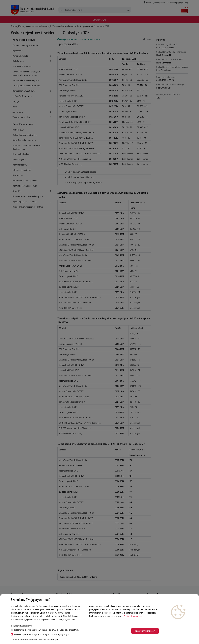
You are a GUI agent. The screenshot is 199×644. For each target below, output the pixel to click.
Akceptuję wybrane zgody (145, 631)
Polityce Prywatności (133, 616)
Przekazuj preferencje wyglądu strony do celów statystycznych (40, 634)
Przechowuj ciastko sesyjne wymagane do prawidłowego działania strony (45, 630)
